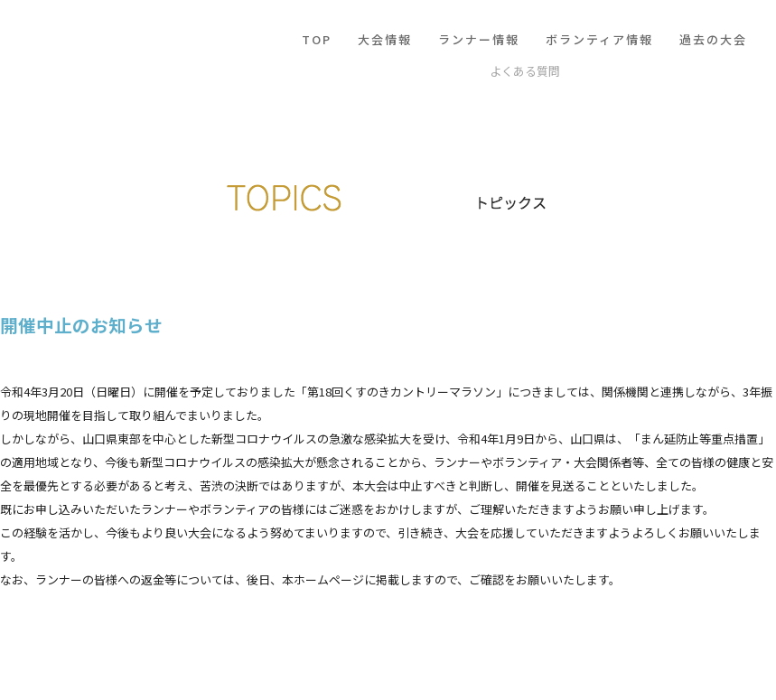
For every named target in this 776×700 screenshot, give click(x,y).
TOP (317, 39)
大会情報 (385, 39)
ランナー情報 (479, 39)
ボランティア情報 (599, 39)
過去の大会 (713, 39)
